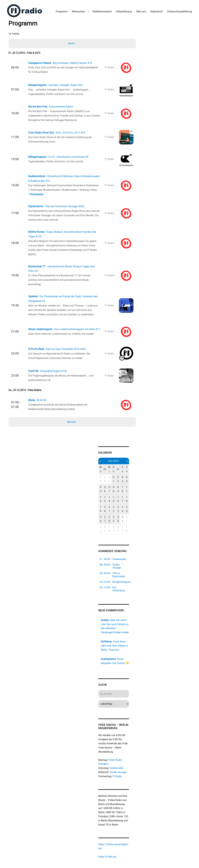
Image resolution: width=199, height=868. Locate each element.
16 (124, 492)
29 (111, 480)
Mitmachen (78, 11)
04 (133, 480)
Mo (106, 472)
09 (124, 486)
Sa (129, 472)
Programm (61, 11)
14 (115, 492)
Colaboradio (122, 746)
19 (106, 498)
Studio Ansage (124, 751)
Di (111, 472)
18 (133, 492)
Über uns (141, 11)
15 (120, 492)
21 (115, 498)
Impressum (156, 11)
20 (111, 498)
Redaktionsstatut (102, 11)
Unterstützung (123, 11)
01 (120, 480)
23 (124, 498)
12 (106, 492)
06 (111, 486)
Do (120, 472)
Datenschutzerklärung (179, 11)
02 (124, 480)
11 (133, 486)
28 (106, 480)
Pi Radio (123, 755)
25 (133, 498)
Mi (115, 472)
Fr (124, 472)
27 (111, 503)
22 (120, 498)
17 (129, 492)
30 (115, 480)
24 (129, 498)
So (133, 472)
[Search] (120, 672)
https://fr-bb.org (113, 835)
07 (115, 486)
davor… (72, 43)
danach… (72, 424)
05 (106, 486)
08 (120, 486)
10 (129, 486)
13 (111, 492)
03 (129, 480)
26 (106, 503)
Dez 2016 (120, 464)
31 (129, 503)
